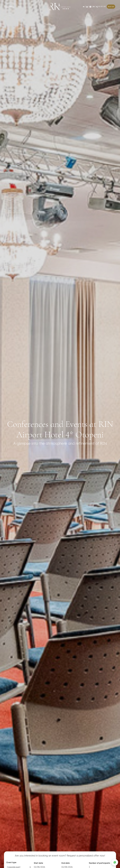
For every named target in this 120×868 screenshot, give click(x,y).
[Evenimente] (87, 6)
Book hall (111, 7)
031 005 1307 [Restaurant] (101, 6)
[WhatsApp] (115, 862)
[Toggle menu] (7, 7)
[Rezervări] (84, 7)
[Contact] (90, 6)
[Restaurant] (94, 7)
